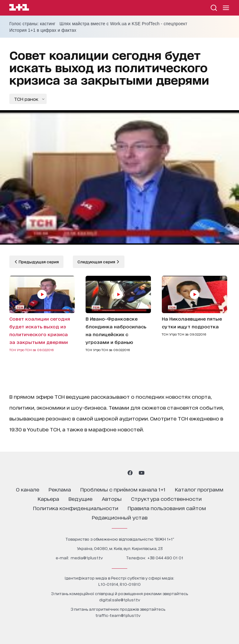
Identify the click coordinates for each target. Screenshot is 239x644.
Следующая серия (97, 262)
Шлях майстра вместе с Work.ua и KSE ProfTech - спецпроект (123, 24)
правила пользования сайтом (167, 508)
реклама (60, 489)
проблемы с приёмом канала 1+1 (123, 489)
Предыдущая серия (38, 262)
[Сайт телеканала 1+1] (19, 8)
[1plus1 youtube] (142, 473)
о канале (28, 489)
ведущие (80, 498)
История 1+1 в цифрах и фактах (43, 30)
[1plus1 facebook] (130, 473)
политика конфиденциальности (76, 508)
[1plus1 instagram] (97, 473)
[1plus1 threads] (108, 473)
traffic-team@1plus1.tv (118, 615)
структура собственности (166, 498)
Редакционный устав (120, 517)
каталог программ (199, 489)
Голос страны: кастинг (32, 24)
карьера (48, 498)
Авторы (112, 498)
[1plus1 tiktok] (119, 473)
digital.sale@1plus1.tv (120, 600)
